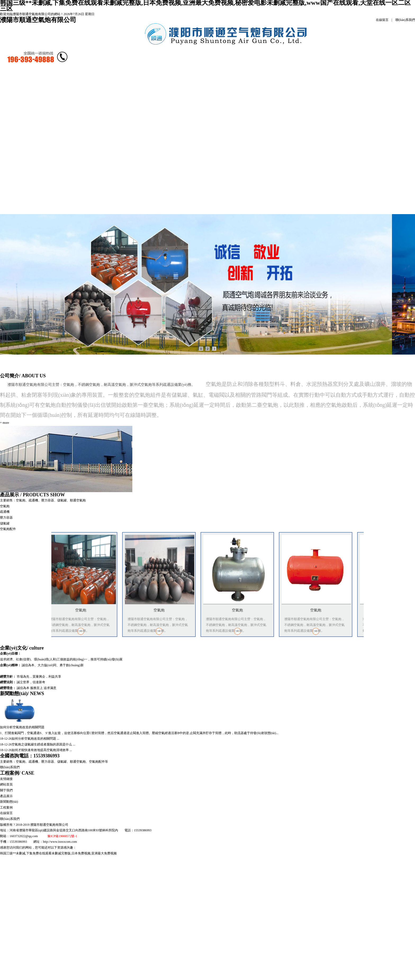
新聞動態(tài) (147, 83)
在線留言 (382, 20)
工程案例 (188, 83)
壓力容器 (6, 518)
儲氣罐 (104, 158)
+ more (4, 423)
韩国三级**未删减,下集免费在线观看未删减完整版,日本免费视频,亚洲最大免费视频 (58, 853)
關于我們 (6, 790)
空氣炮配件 (8, 529)
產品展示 (107, 83)
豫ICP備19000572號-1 (62, 836)
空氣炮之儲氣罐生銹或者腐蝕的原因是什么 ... (43, 744)
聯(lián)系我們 (405, 20)
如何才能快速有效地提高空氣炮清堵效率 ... (42, 750)
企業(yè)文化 (22, 648)
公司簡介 (66, 83)
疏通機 (109, 121)
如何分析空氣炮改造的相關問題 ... (35, 739)
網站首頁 (26, 83)
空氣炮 (93, 121)
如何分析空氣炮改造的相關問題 (22, 727)
